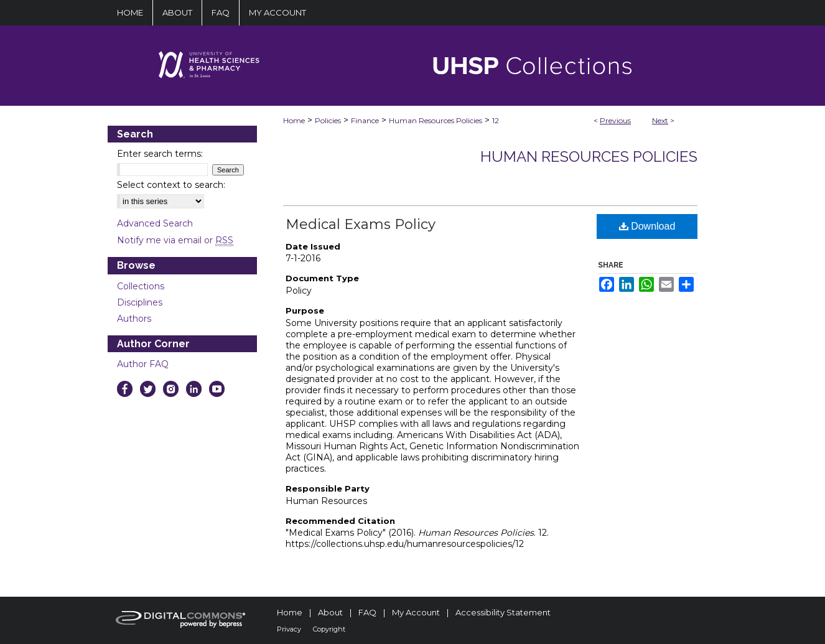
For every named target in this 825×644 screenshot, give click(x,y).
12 (496, 120)
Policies (328, 120)
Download (647, 226)
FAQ (367, 612)
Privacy (289, 629)
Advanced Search (155, 223)
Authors (134, 319)
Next (660, 120)
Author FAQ (143, 364)
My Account (416, 612)
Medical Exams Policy (361, 224)
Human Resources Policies (436, 120)
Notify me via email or (175, 240)
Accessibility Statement (503, 612)
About (330, 612)
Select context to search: (171, 185)
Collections (141, 286)
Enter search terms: (160, 154)
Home (294, 120)
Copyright (329, 629)
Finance (365, 120)
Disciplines (140, 302)
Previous (615, 120)
